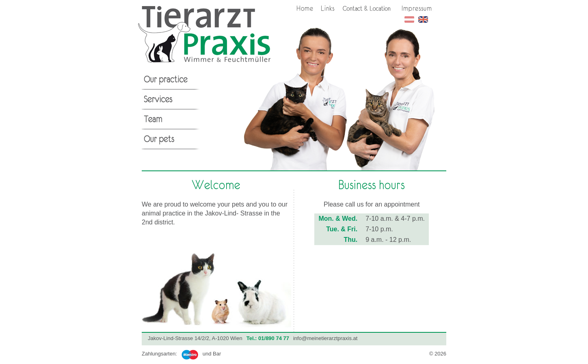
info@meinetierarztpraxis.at (325, 338)
